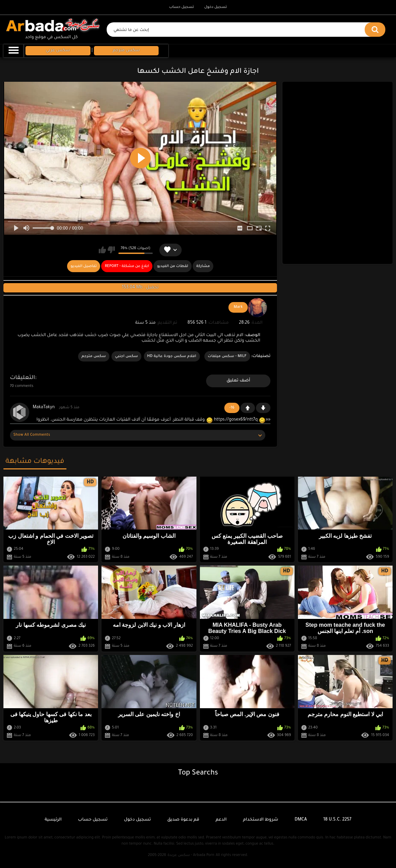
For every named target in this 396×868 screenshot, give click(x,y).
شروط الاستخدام (260, 820)
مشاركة (203, 266)
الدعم (221, 820)
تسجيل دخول (216, 7)
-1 (263, 408)
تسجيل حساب (181, 7)
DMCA (301, 820)
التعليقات (23, 378)
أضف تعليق (238, 381)
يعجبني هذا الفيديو (102, 250)
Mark (238, 307)
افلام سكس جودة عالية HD (172, 356)
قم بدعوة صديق (183, 820)
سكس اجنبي (126, 356)
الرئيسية (53, 820)
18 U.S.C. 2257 (338, 820)
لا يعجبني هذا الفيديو (111, 250)
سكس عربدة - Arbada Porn (191, 855)
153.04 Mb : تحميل (140, 288)
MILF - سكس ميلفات (227, 356)
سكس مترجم (94, 356)
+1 (248, 408)
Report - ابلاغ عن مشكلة (127, 266)
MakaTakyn (44, 408)
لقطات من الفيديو (173, 266)
